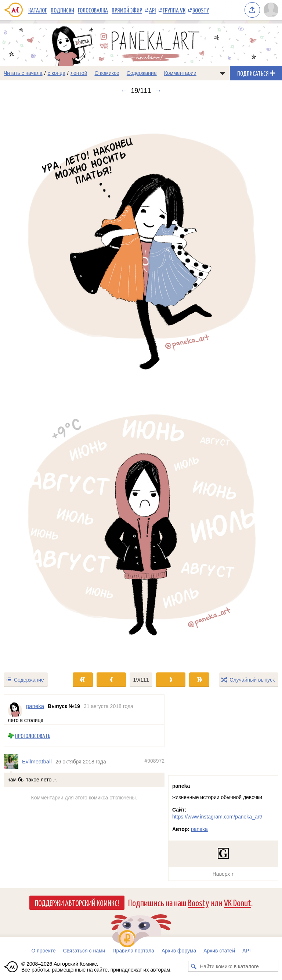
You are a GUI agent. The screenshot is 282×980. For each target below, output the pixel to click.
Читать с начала (23, 73)
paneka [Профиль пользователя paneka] (35, 706)
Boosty (201, 10)
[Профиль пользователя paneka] (15, 709)
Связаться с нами (84, 951)
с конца (57, 73)
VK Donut (238, 902)
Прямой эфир (127, 10)
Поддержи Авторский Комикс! (77, 903)
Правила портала (133, 951)
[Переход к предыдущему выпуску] (35, 383)
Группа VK (174, 10)
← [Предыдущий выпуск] (124, 91)
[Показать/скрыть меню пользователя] (271, 10)
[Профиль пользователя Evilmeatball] (13, 762)
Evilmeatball (37, 762)
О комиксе (107, 73)
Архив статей (219, 951)
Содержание (142, 73)
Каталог (38, 10)
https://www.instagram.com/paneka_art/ (217, 817)
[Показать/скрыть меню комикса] (223, 73)
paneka (199, 829)
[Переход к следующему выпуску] (141, 383)
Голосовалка (93, 10)
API (152, 10)
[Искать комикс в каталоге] (194, 966)
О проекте (43, 951)
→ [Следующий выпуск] (158, 91)
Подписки (62, 10)
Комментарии (180, 73)
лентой (79, 73)
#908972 (154, 761)
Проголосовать (33, 736)
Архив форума (179, 951)
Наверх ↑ (223, 874)
